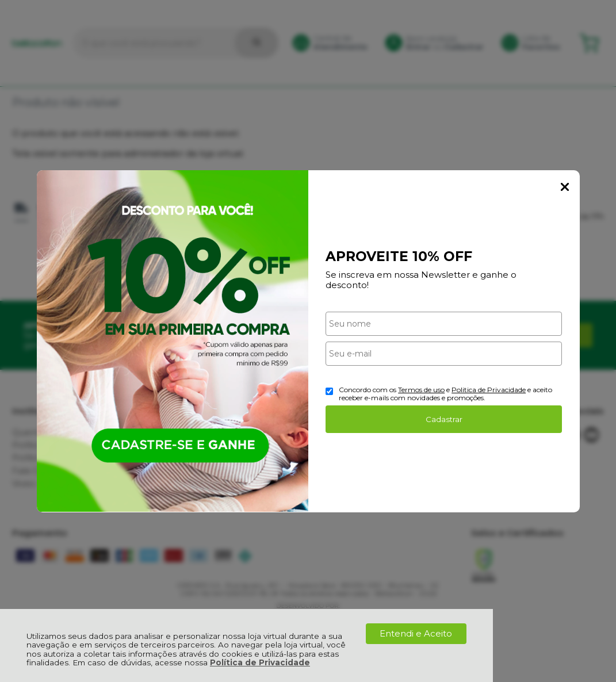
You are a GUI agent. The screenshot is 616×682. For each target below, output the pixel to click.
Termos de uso (421, 390)
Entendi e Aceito (416, 633)
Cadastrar (444, 419)
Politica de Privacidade (489, 390)
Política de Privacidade (260, 662)
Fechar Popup (565, 187)
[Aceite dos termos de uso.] (329, 391)
